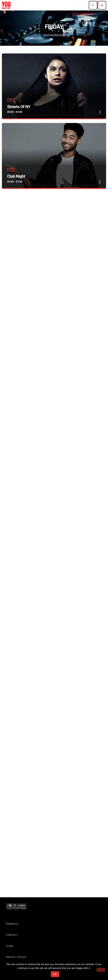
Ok (55, 974)
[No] (101, 970)
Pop (11, 100)
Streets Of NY (19, 107)
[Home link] (6, 5)
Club (11, 170)
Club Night (16, 176)
